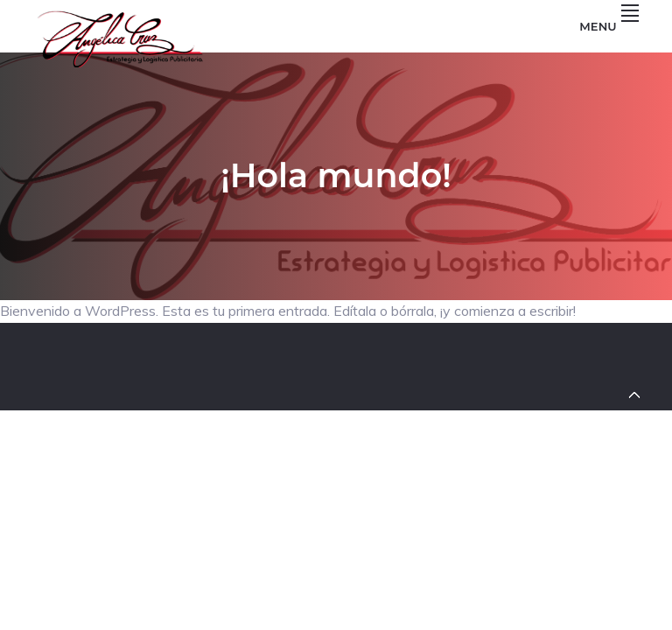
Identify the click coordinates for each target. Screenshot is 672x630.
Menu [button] (609, 26)
